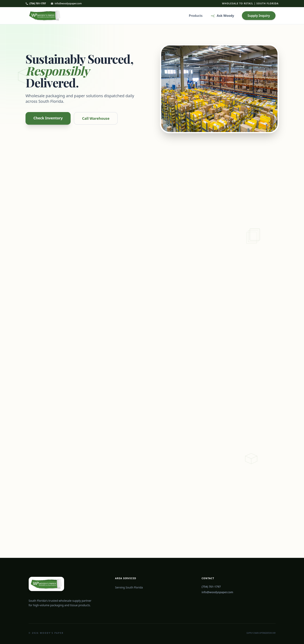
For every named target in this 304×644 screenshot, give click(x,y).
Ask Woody (222, 16)
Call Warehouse (96, 118)
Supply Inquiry (259, 16)
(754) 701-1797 (36, 4)
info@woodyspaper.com (66, 4)
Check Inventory (48, 118)
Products (196, 16)
